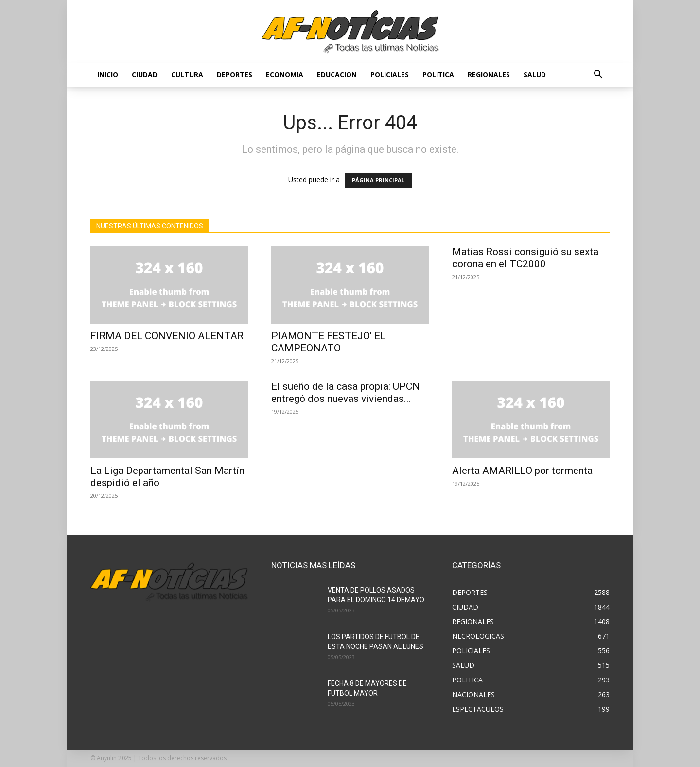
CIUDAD (145, 75)
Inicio (108, 75)
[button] (598, 76)
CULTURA (187, 75)
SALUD (535, 75)
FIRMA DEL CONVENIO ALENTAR (167, 336)
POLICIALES (390, 75)
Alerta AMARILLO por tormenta (522, 471)
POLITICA (438, 75)
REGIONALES (489, 75)
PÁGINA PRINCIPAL (378, 180)
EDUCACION (337, 75)
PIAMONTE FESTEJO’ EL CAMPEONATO (329, 342)
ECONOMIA (285, 75)
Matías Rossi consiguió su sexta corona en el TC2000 (525, 258)
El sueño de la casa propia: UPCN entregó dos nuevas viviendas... (346, 392)
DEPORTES (235, 75)
